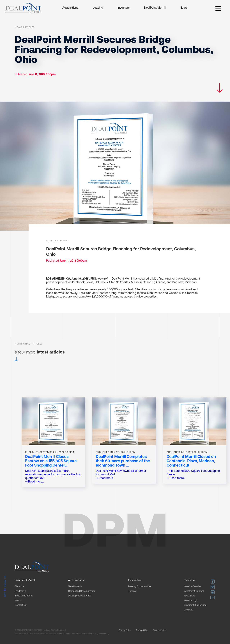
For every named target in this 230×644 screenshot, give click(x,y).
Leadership (20, 591)
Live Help (188, 610)
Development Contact (79, 596)
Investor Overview (193, 586)
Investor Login (191, 600)
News (184, 8)
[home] (23, 8)
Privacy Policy (125, 630)
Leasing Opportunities (140, 586)
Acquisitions (70, 8)
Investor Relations (24, 596)
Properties (135, 580)
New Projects (75, 586)
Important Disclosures (195, 605)
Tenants (132, 591)
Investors (124, 8)
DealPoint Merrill (155, 8)
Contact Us (20, 605)
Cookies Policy (159, 630)
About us (19, 586)
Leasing (98, 8)
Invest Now (189, 596)
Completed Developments (82, 591)
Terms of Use (142, 630)
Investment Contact (194, 591)
